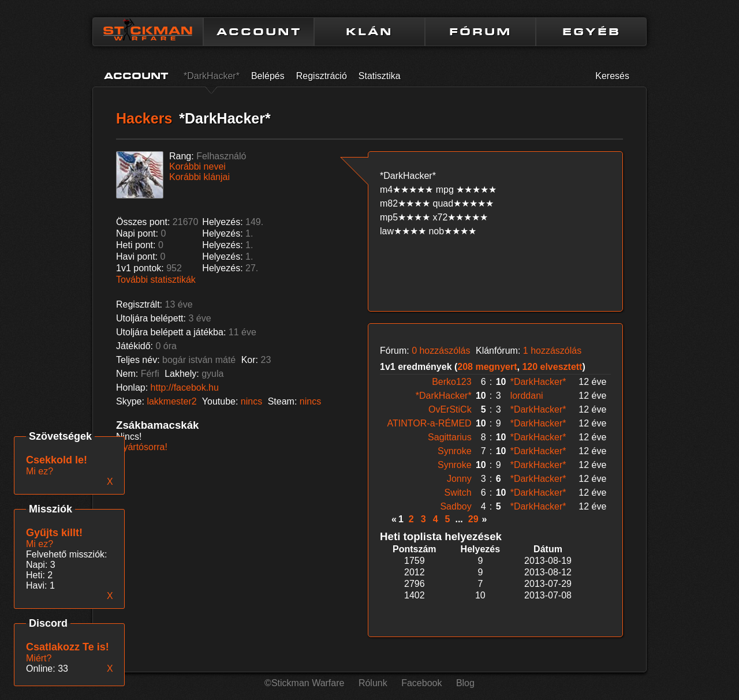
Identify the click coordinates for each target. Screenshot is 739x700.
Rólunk (373, 683)
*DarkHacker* (212, 76)
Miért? (39, 658)
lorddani (527, 396)
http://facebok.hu (185, 388)
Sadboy (456, 506)
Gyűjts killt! (54, 533)
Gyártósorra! (142, 447)
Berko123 (452, 382)
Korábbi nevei (197, 166)
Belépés (268, 76)
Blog (465, 683)
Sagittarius (450, 437)
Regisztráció (322, 76)
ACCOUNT (259, 32)
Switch (458, 493)
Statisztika (380, 76)
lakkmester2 (171, 401)
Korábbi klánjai (199, 177)
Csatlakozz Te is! (68, 647)
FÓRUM (480, 32)
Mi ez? (40, 544)
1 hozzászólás (552, 351)
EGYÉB (591, 32)
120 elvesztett (552, 367)
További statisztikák (156, 280)
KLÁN (369, 32)
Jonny (459, 479)
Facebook (421, 683)
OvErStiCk (450, 409)
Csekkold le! (57, 460)
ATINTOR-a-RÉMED (430, 423)
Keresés (612, 76)
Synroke (455, 451)
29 (473, 519)
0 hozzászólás (441, 351)
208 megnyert (487, 367)
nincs (251, 401)
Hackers (144, 118)
